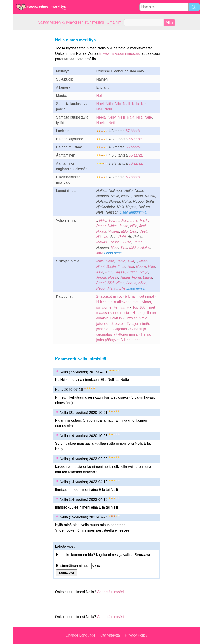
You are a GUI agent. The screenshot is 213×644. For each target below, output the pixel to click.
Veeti (143, 231)
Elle (122, 288)
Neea (143, 261)
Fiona (136, 277)
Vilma (120, 283)
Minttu (112, 288)
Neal (145, 104)
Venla (121, 261)
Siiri (110, 283)
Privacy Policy (136, 635)
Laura (148, 277)
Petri (122, 237)
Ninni (100, 267)
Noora (141, 267)
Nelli (121, 117)
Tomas (114, 242)
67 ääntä (133, 131)
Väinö (138, 242)
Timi (124, 248)
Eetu (134, 231)
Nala (131, 117)
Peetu (101, 226)
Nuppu (120, 272)
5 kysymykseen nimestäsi (120, 53)
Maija (144, 272)
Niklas (101, 231)
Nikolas (102, 237)
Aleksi (146, 248)
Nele (148, 117)
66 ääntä (136, 139)
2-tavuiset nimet (109, 296)
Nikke (112, 226)
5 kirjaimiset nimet (140, 296)
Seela (111, 267)
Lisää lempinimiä (133, 212)
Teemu (114, 220)
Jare (100, 253)
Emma (133, 272)
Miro (125, 220)
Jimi (142, 226)
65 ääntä (136, 155)
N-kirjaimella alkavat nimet (117, 302)
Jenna (101, 277)
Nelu (108, 109)
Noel (100, 104)
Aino (109, 272)
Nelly (112, 117)
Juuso (127, 242)
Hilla (151, 267)
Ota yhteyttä (110, 635)
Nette (110, 261)
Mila (131, 261)
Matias (102, 242)
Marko (144, 220)
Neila (113, 123)
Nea (131, 267)
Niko (103, 220)
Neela (101, 117)
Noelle (101, 123)
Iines (122, 267)
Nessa (113, 277)
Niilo (109, 104)
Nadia (125, 277)
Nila (139, 117)
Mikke (134, 248)
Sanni (101, 283)
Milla (100, 261)
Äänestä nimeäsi (110, 592)
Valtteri (114, 231)
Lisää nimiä (113, 253)
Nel (99, 96)
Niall (127, 104)
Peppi (101, 288)
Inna (134, 220)
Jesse (123, 226)
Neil (99, 109)
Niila (136, 104)
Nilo (118, 104)
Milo (124, 231)
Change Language (80, 635)
